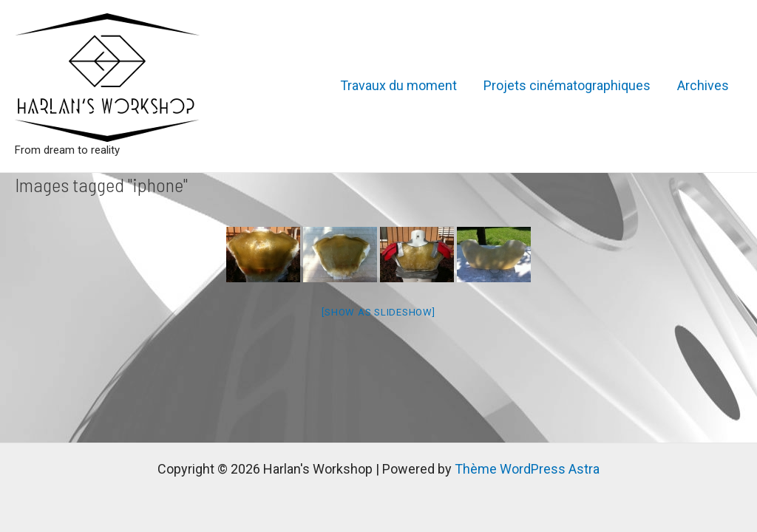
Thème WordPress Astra (527, 469)
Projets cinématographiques (567, 85)
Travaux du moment (398, 85)
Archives (703, 85)
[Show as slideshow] (378, 312)
